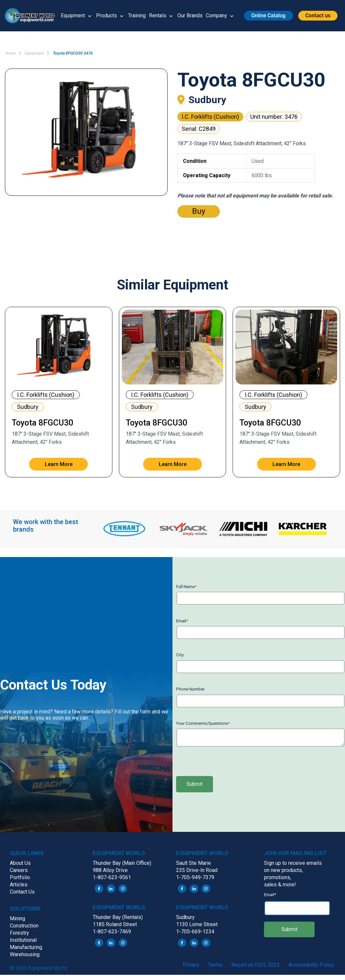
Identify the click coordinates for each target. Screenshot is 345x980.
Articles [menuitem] (19, 885)
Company (216, 16)
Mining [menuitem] (17, 918)
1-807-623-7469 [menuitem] (112, 932)
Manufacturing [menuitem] (26, 947)
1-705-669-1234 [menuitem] (195, 932)
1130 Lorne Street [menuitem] (197, 924)
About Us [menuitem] (20, 863)
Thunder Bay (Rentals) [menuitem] (118, 917)
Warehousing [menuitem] (25, 954)
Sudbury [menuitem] (185, 917)
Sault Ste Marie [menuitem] (194, 863)
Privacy (191, 965)
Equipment (73, 16)
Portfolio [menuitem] (20, 877)
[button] (33, 16)
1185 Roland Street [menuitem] (115, 924)
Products (107, 16)
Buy (199, 211)
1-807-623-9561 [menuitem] (112, 877)
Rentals (158, 16)
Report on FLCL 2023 (255, 965)
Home (10, 53)
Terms (215, 965)
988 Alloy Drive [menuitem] (110, 870)
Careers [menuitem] (19, 870)
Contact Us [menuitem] (22, 892)
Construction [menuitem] (24, 926)
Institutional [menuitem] (23, 940)
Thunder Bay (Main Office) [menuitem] (122, 863)
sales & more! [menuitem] (280, 885)
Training (137, 16)
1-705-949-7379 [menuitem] (195, 877)
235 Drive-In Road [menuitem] (197, 870)
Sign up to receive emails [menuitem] (293, 863)
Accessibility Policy (311, 965)
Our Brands (190, 16)
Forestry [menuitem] (19, 933)
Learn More (59, 464)
